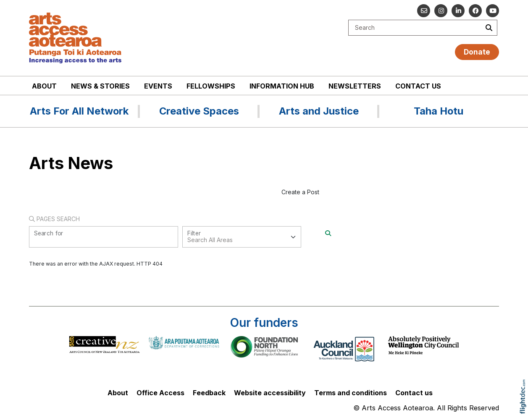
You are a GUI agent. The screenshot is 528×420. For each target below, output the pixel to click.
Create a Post (300, 192)
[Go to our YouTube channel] (493, 11)
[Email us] (424, 11)
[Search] (328, 233)
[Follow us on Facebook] (475, 11)
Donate (477, 52)
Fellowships (211, 86)
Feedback (209, 393)
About (44, 86)
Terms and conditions (351, 393)
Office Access (160, 393)
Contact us (418, 86)
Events (158, 86)
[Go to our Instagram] (441, 11)
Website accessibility (270, 393)
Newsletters (355, 86)
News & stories (100, 86)
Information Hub (282, 86)
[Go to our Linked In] (458, 11)
